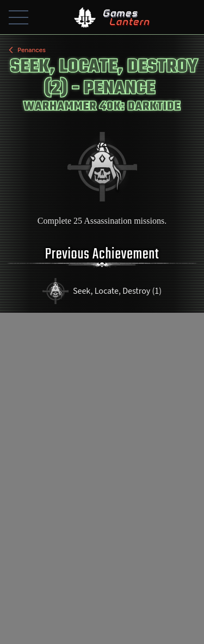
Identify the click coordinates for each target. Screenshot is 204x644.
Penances (26, 50)
